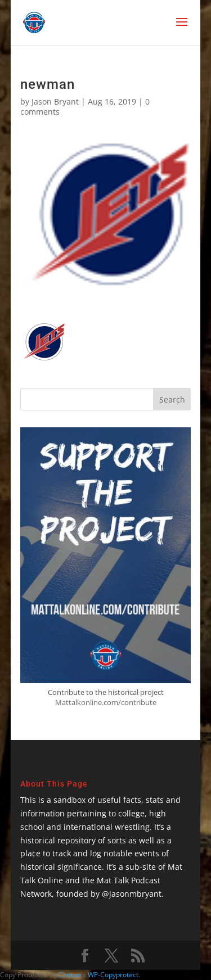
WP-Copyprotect (113, 975)
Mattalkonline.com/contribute (106, 702)
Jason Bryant (55, 101)
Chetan (70, 975)
